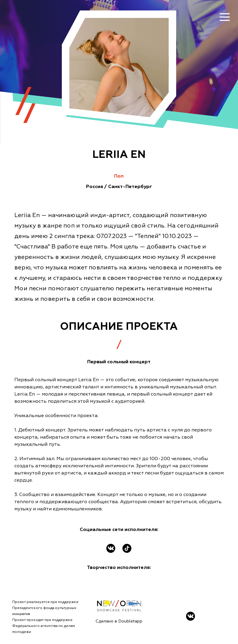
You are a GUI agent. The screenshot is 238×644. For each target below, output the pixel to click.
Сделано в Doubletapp (119, 621)
